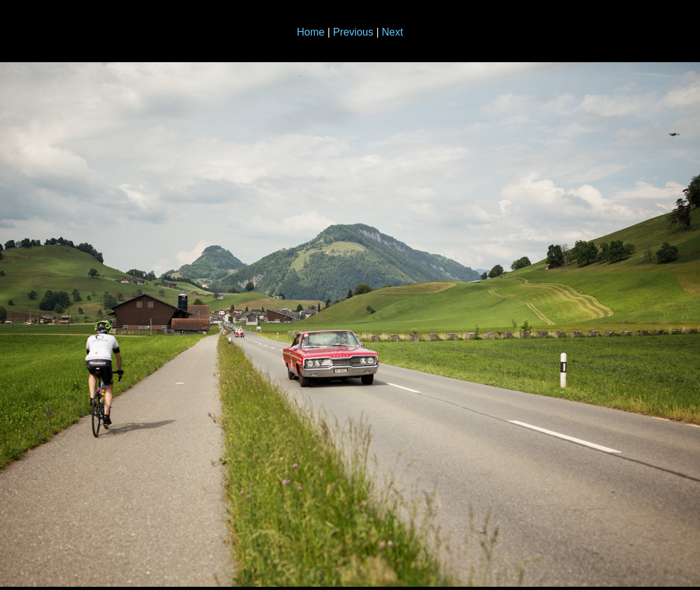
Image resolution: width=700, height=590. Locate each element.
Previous (353, 32)
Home (311, 32)
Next (392, 32)
